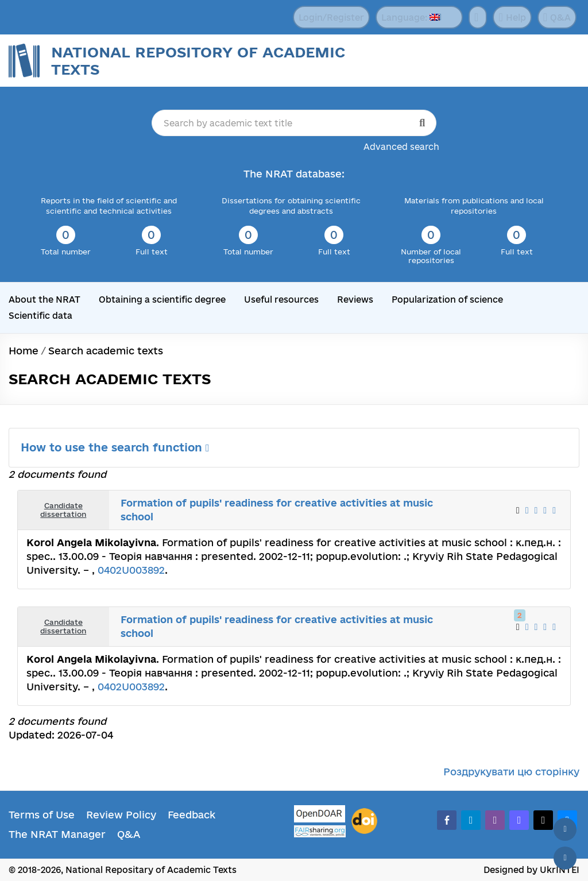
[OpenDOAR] (320, 815)
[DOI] (364, 821)
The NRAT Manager (57, 834)
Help (512, 17)
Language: (411, 18)
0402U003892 (131, 570)
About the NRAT (45, 300)
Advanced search (401, 147)
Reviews (355, 300)
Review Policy (121, 815)
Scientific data (40, 316)
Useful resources (281, 300)
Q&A (557, 17)
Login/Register (331, 18)
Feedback (192, 815)
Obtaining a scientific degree (162, 300)
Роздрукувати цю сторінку (511, 772)
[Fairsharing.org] (320, 831)
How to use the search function (115, 447)
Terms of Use (42, 815)
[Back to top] (565, 829)
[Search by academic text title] (294, 123)
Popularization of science (447, 300)
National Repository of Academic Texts (198, 61)
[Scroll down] (565, 858)
